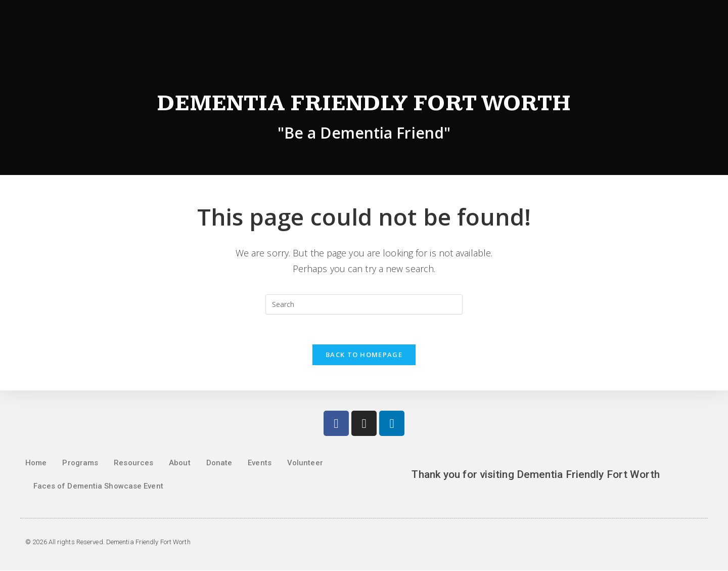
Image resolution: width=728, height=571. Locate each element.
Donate (219, 463)
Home (36, 463)
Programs (80, 463)
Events (260, 463)
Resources (133, 463)
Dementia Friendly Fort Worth (364, 103)
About (180, 463)
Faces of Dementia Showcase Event (98, 487)
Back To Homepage (364, 355)
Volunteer (305, 463)
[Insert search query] (364, 304)
